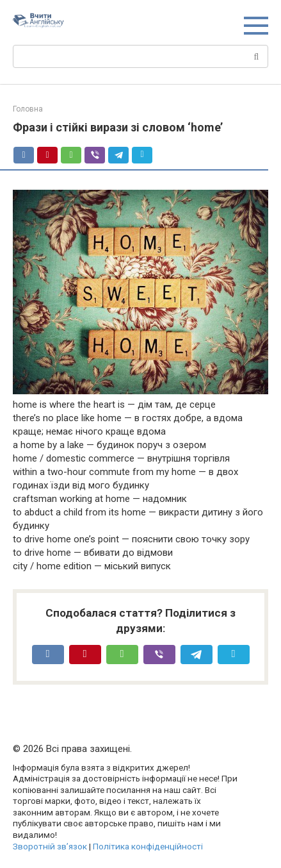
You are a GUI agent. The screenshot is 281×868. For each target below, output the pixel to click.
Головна (28, 109)
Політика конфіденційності (148, 846)
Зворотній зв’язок (50, 846)
